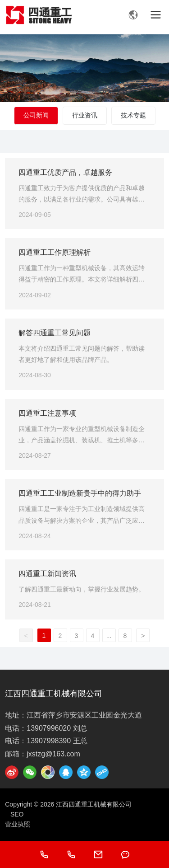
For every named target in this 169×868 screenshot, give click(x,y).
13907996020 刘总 (57, 728)
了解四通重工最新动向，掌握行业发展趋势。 (82, 589)
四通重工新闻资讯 (47, 574)
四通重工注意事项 (47, 413)
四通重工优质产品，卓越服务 (65, 172)
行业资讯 (85, 115)
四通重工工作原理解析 (55, 252)
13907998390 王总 (57, 741)
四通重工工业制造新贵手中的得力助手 (80, 493)
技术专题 (133, 115)
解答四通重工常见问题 (55, 333)
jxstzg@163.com (53, 754)
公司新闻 (36, 115)
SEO (17, 814)
